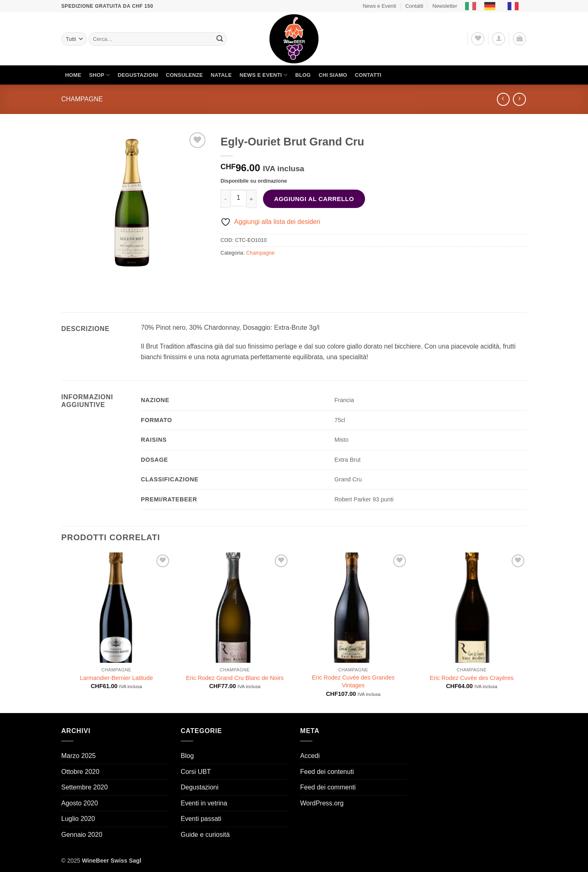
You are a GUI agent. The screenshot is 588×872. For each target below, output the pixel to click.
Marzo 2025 (79, 756)
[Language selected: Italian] (496, 6)
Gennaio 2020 (82, 835)
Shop (99, 75)
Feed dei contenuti (327, 772)
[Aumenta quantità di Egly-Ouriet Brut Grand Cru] (252, 199)
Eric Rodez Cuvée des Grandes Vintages (353, 681)
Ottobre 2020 (80, 772)
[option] (492, 6)
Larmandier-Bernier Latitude (116, 678)
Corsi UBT (196, 772)
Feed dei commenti (328, 787)
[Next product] (503, 99)
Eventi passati (201, 819)
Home (73, 75)
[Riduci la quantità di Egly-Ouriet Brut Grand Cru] (225, 199)
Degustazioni (138, 75)
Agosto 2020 (80, 803)
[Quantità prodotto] (238, 198)
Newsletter (445, 6)
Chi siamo (333, 75)
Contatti (414, 6)
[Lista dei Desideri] (478, 39)
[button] (499, 39)
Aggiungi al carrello (314, 199)
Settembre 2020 (85, 787)
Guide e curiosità (205, 835)
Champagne (82, 99)
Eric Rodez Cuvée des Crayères (472, 678)
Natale (221, 75)
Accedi (310, 756)
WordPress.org (322, 803)
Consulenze (184, 75)
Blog (303, 75)
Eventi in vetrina (204, 803)
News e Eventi (379, 6)
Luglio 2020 (78, 819)
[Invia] (220, 39)
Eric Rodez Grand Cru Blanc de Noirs (235, 678)
